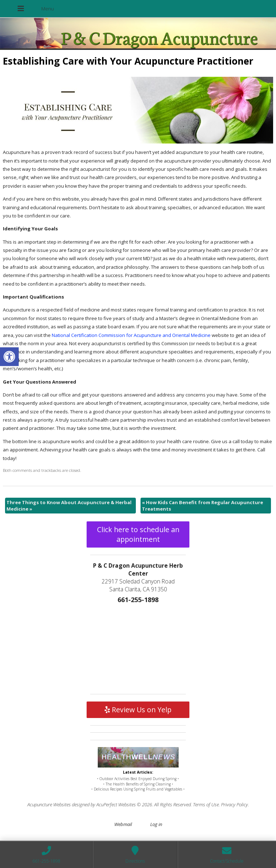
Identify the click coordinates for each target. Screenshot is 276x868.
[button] (9, 357)
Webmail (123, 824)
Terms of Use (206, 804)
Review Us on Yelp (138, 710)
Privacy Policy (234, 804)
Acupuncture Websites (49, 804)
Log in (156, 824)
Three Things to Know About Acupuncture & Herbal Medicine (69, 506)
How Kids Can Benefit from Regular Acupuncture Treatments (203, 506)
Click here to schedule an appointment (138, 534)
